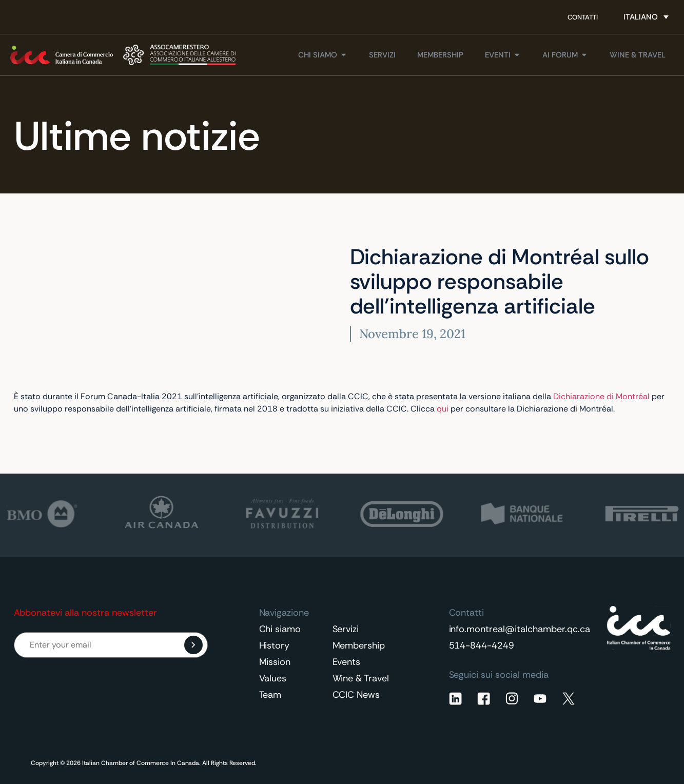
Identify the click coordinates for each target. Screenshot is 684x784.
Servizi (346, 629)
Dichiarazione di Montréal (601, 396)
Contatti (583, 17)
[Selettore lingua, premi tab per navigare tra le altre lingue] (646, 17)
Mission (275, 662)
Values (273, 678)
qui (443, 409)
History (275, 645)
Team (270, 695)
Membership (359, 645)
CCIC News (356, 695)
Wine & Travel (361, 678)
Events (347, 662)
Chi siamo (280, 629)
